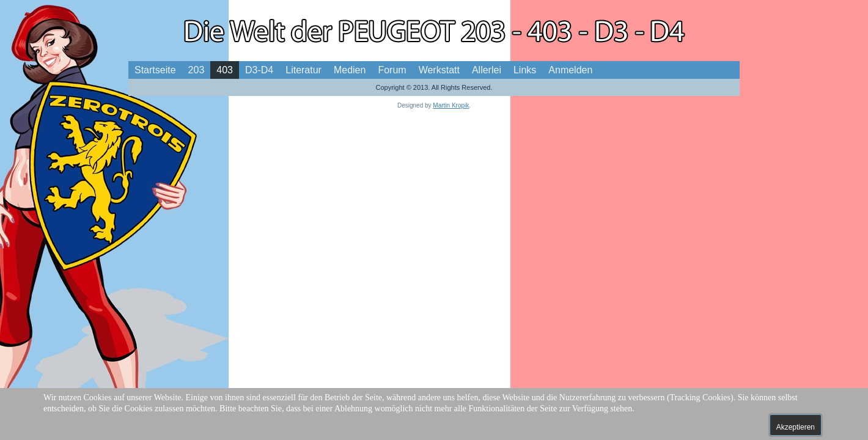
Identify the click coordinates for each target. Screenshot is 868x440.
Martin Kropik (451, 105)
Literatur (303, 70)
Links (525, 70)
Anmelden (570, 70)
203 (197, 70)
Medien (350, 70)
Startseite (155, 70)
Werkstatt (439, 70)
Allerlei (487, 70)
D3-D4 (259, 70)
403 (225, 70)
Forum (392, 70)
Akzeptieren (796, 427)
